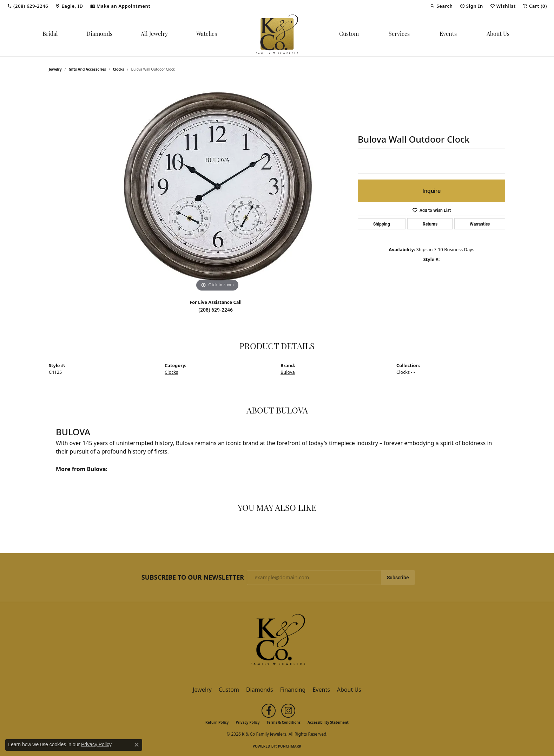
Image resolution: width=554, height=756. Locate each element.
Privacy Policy (248, 722)
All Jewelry (154, 34)
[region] (217, 188)
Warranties (480, 224)
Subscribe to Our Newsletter (193, 578)
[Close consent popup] (137, 745)
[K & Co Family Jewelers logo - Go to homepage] (277, 34)
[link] (28, 6)
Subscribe (398, 578)
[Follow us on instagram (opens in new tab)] (288, 711)
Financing (293, 690)
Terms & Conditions (283, 722)
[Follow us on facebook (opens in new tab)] (269, 711)
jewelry (55, 69)
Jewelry (202, 690)
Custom (349, 34)
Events (448, 34)
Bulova (288, 372)
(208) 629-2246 (216, 310)
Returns (430, 224)
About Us (498, 34)
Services (399, 34)
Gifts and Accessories (87, 69)
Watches (207, 34)
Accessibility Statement (328, 722)
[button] (441, 6)
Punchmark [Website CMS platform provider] (290, 746)
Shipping (382, 224)
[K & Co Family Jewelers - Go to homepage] (277, 642)
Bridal (50, 34)
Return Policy (217, 722)
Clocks (119, 69)
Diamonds (99, 34)
